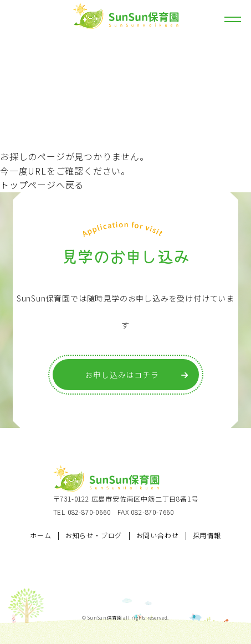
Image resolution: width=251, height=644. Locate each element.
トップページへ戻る (42, 185)
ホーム (40, 535)
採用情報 (207, 535)
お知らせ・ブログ (94, 535)
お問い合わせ (158, 535)
